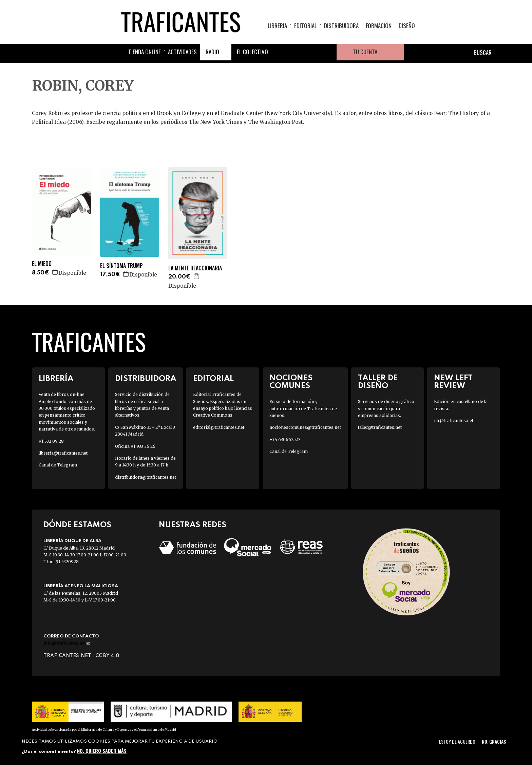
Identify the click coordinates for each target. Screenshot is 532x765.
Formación (379, 26)
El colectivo (252, 52)
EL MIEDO (42, 264)
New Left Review (453, 382)
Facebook (280, 52)
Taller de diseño (378, 382)
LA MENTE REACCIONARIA (195, 268)
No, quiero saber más (102, 751)
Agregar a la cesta (55, 272)
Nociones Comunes (291, 382)
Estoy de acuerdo (457, 741)
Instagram (312, 52)
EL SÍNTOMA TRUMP (121, 266)
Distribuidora (341, 26)
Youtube (328, 52)
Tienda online (145, 52)
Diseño (407, 26)
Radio (212, 52)
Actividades (182, 52)
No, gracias (494, 741)
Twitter (296, 52)
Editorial (306, 26)
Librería (56, 379)
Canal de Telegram (58, 465)
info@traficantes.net (67, 643)
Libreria (277, 26)
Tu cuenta (365, 52)
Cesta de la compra (393, 52)
